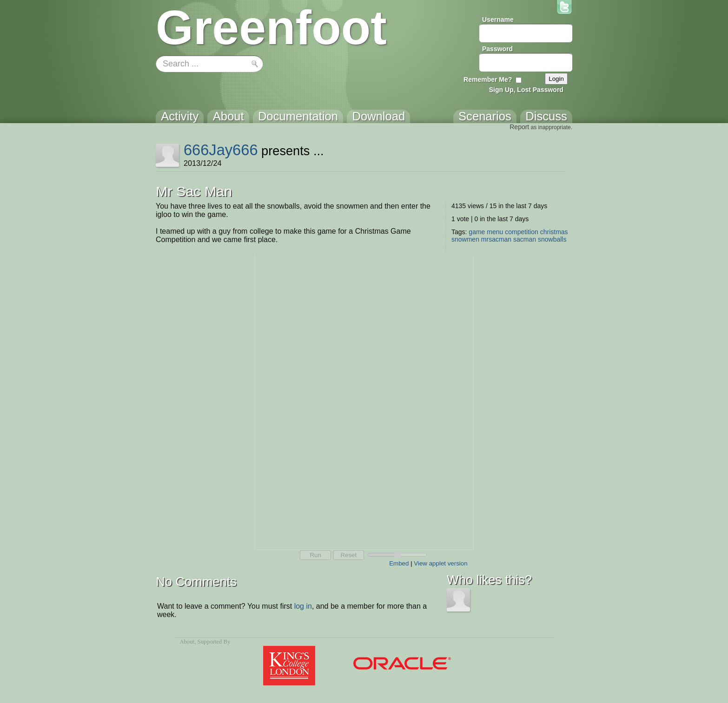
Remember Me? (488, 79)
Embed (399, 563)
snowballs (552, 239)
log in (303, 606)
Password (497, 49)
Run (315, 555)
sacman (525, 239)
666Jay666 (221, 150)
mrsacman (496, 239)
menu (495, 232)
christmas (554, 232)
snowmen (465, 239)
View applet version (440, 563)
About (187, 642)
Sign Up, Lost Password (526, 90)
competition (522, 232)
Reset (348, 555)
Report (519, 127)
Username (498, 20)
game (477, 232)
